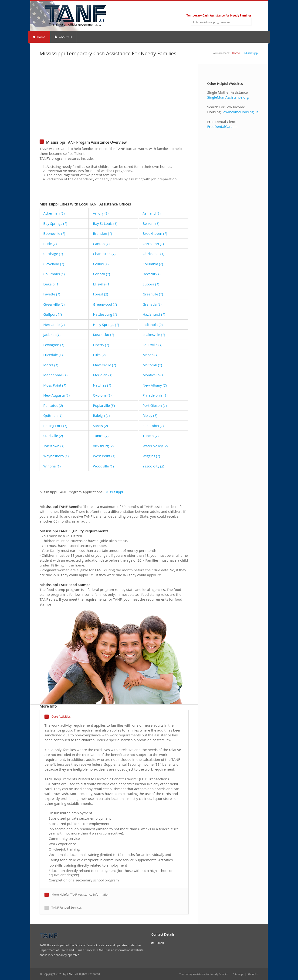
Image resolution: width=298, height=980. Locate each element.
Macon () (150, 355)
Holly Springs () (106, 324)
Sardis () (100, 426)
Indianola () (152, 324)
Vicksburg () (103, 446)
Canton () (101, 244)
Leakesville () (154, 334)
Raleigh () (101, 415)
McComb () (152, 365)
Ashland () (151, 213)
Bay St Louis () (105, 223)
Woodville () (103, 466)
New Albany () (155, 385)
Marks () (51, 365)
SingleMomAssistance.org (228, 97)
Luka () (99, 355)
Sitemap (238, 974)
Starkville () (53, 436)
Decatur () (151, 274)
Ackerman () (54, 213)
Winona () (52, 466)
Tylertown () (54, 446)
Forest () (100, 294)
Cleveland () (54, 264)
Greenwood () (105, 304)
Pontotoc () (53, 405)
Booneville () (54, 233)
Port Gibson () (155, 405)
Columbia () (153, 264)
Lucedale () (53, 355)
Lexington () (54, 345)
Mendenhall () (55, 375)
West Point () (104, 456)
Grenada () (152, 304)
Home (39, 37)
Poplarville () (104, 405)
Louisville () (152, 345)
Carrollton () (153, 244)
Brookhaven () (155, 233)
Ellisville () (102, 284)
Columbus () (54, 274)
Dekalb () (51, 284)
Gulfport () (53, 314)
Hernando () (54, 324)
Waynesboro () (56, 456)
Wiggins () (151, 456)
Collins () (101, 264)
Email (160, 943)
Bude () (50, 244)
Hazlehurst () (154, 314)
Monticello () (153, 375)
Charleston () (104, 254)
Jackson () (52, 334)
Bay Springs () (55, 223)
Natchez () (102, 385)
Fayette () (52, 294)
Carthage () (53, 254)
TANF (70, 974)
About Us (63, 37)
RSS (249, 8)
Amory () (101, 213)
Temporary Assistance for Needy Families (204, 974)
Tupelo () (151, 436)
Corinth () (101, 274)
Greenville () (54, 304)
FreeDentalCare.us (222, 126)
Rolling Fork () (55, 426)
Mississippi (251, 53)
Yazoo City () (153, 466)
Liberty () (101, 345)
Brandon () (102, 233)
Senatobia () (153, 426)
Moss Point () (55, 385)
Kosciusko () (103, 334)
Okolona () (102, 395)
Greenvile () (153, 294)
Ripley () (150, 415)
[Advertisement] (114, 106)
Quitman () (53, 415)
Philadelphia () (155, 395)
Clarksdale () (153, 254)
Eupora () (151, 284)
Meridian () (103, 375)
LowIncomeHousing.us (240, 112)
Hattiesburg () (105, 314)
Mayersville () (104, 365)
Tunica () (101, 436)
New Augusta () (56, 395)
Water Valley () (155, 446)
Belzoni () (151, 223)
